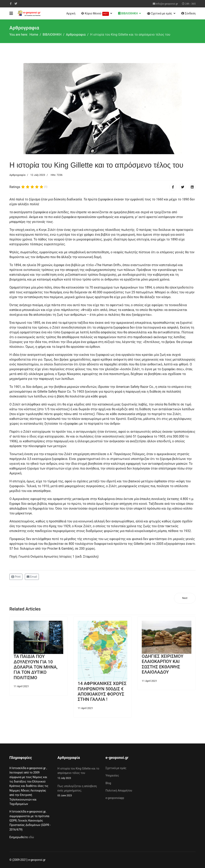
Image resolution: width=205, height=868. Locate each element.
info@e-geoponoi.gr (167, 4)
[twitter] (16, 4)
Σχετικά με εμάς (160, 13)
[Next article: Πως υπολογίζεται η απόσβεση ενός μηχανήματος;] (185, 598)
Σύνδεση (188, 13)
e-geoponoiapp (115, 798)
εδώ (31, 837)
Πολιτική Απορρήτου (119, 791)
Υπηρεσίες (112, 775)
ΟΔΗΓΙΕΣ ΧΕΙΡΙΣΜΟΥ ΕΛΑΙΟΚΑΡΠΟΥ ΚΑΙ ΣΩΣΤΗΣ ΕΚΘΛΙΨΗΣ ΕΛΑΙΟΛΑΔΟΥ (163, 664)
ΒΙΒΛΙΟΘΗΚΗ (128, 13)
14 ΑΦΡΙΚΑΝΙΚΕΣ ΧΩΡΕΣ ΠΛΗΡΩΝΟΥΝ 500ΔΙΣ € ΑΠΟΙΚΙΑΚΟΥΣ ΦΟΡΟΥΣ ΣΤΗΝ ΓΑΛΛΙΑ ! (102, 691)
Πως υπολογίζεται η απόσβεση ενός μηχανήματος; (78, 791)
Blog (108, 783)
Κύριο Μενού (95, 14)
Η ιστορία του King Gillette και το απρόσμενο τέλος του (78, 773)
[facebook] (11, 4)
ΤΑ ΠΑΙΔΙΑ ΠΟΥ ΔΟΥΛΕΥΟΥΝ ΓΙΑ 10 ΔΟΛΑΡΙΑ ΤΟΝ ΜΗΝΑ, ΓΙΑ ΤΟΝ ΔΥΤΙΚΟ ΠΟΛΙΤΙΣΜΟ (36, 667)
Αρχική (71, 13)
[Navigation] (11, 13)
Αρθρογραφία (17, 175)
